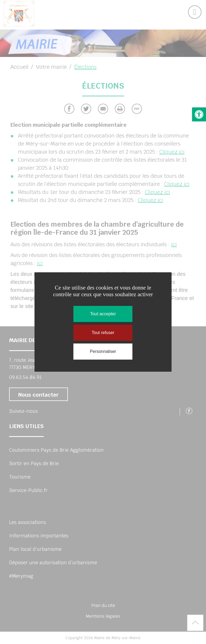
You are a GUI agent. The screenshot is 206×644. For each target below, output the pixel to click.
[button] (199, 114)
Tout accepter (103, 314)
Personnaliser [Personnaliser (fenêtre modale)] (103, 351)
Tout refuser (103, 333)
